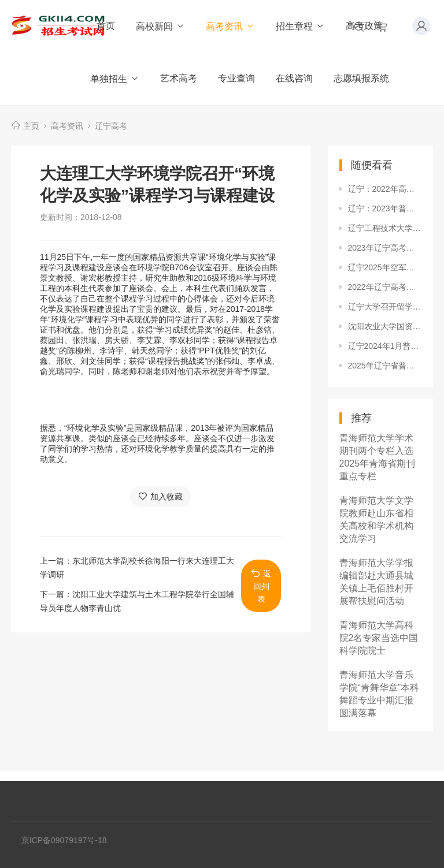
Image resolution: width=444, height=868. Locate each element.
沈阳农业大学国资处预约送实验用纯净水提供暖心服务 (385, 326)
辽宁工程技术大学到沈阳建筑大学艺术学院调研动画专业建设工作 (385, 228)
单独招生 (115, 79)
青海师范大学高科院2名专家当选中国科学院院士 (379, 638)
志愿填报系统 (361, 78)
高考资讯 (230, 26)
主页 (31, 126)
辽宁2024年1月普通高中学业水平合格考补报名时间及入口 (385, 346)
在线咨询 (294, 78)
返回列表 (261, 586)
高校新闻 (160, 26)
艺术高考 (179, 78)
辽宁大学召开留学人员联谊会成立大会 (385, 307)
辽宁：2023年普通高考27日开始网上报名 (385, 208)
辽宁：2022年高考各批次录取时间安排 (385, 189)
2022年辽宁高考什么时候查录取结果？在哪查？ (385, 287)
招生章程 (300, 26)
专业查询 (236, 78)
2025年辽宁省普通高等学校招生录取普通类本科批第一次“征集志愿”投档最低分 (385, 366)
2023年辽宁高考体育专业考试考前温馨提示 (385, 248)
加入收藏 (160, 496)
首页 (106, 26)
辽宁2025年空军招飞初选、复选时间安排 (385, 267)
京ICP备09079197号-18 (64, 840)
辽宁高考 (111, 126)
